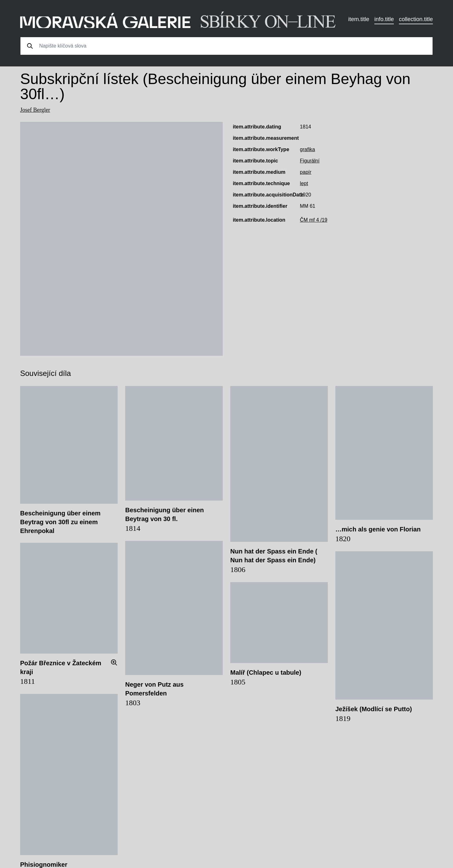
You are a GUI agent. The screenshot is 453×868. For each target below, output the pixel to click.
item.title (359, 19)
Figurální (310, 161)
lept (304, 183)
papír (305, 172)
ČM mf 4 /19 (313, 220)
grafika (307, 149)
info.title (384, 19)
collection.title (416, 19)
